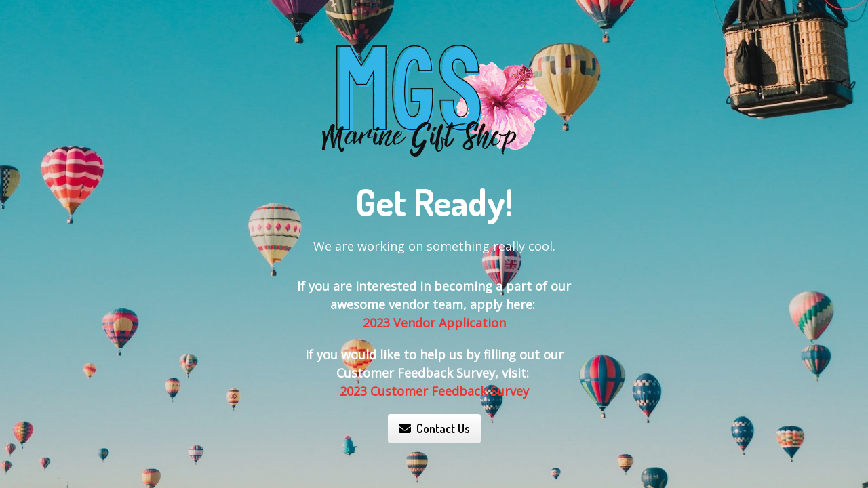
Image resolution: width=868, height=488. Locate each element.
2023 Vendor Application (434, 323)
